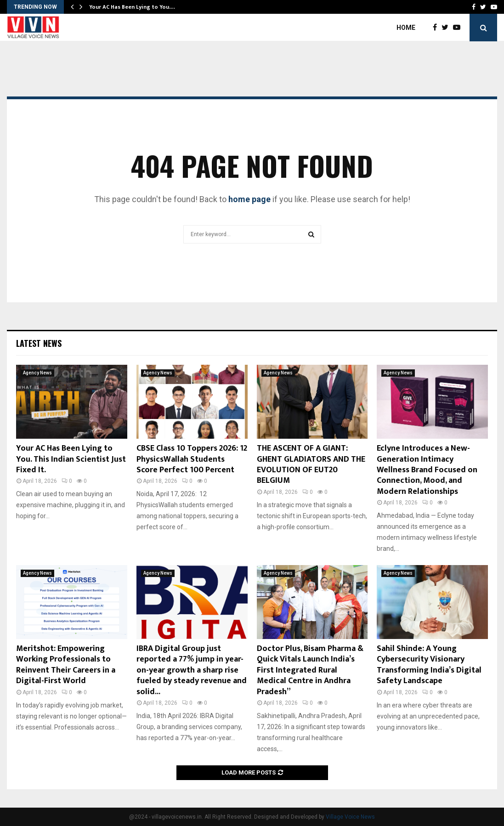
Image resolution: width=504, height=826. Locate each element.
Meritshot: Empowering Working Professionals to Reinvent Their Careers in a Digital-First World (66, 665)
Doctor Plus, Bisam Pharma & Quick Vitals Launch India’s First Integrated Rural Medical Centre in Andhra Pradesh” (310, 670)
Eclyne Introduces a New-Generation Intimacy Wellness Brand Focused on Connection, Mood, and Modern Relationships (427, 470)
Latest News (39, 343)
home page (249, 199)
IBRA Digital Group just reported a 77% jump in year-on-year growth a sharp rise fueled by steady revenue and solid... (192, 670)
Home (406, 28)
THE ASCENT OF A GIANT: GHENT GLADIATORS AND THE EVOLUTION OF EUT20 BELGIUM (311, 464)
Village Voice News (350, 817)
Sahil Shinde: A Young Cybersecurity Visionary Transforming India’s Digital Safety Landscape (429, 665)
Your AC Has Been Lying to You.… (132, 7)
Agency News (37, 373)
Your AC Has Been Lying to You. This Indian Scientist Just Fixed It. (71, 459)
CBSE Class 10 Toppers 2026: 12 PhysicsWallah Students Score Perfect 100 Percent (192, 459)
